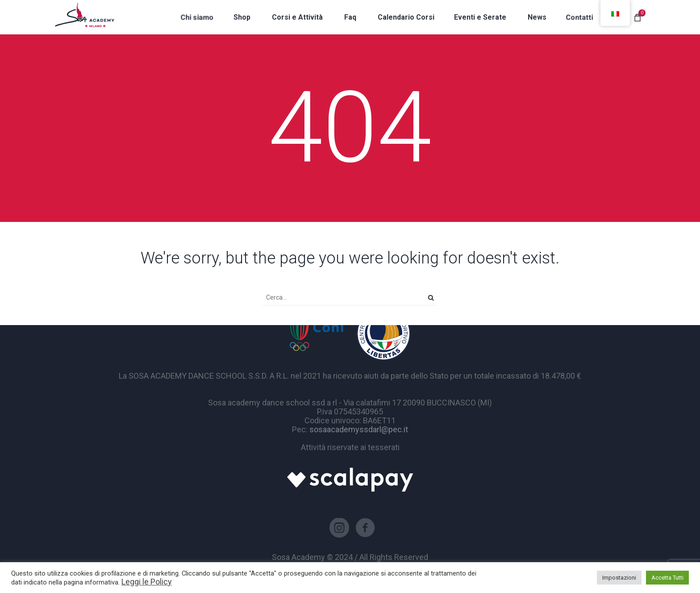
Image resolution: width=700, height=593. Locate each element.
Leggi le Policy (147, 582)
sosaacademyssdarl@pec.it (359, 429)
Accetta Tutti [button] (667, 578)
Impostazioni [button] (619, 578)
